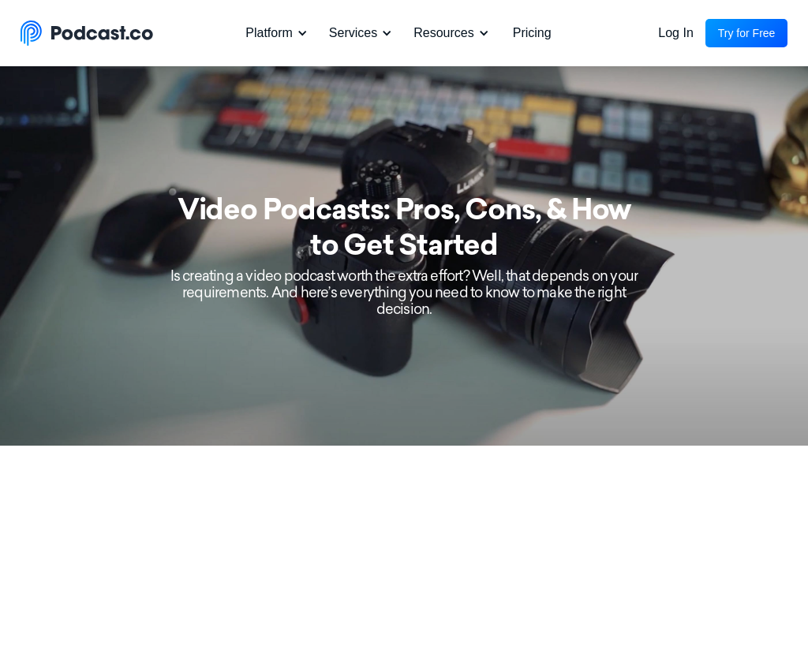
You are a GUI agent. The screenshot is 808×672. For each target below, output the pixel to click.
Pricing (532, 33)
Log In (675, 33)
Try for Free (747, 33)
